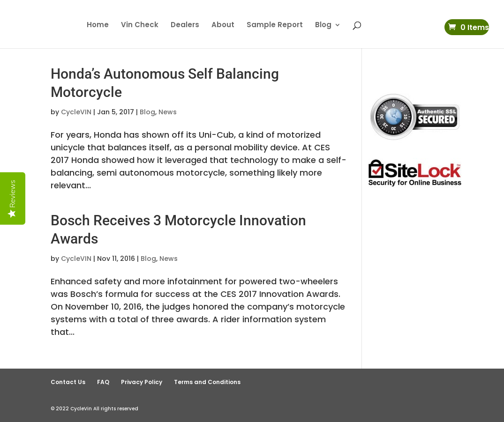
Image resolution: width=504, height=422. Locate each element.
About (223, 26)
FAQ (103, 382)
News (168, 112)
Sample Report (275, 26)
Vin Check (140, 26)
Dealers (185, 26)
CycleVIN (76, 112)
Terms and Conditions (207, 382)
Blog (323, 26)
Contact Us (68, 382)
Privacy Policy (142, 382)
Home (98, 26)
